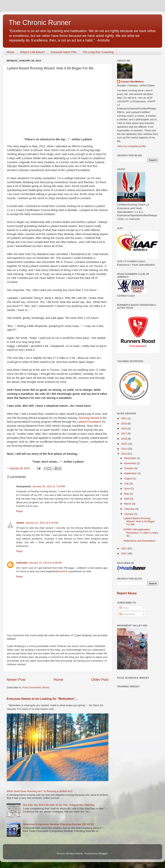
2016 (124, 439)
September (131, 473)
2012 (124, 548)
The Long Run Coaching (98, 52)
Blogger (103, 853)
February (130, 509)
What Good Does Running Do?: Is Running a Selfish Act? (40, 791)
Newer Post (16, 680)
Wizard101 (61, 571)
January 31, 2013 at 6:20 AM (42, 523)
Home (10, 52)
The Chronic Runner (40, 23)
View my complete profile (131, 146)
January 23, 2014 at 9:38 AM (45, 563)
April (127, 499)
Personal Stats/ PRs (64, 52)
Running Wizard (89, 418)
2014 (124, 449)
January (129, 514)
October (129, 468)
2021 (124, 418)
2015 (124, 444)
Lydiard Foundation (89, 422)
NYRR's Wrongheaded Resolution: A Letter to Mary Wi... (141, 533)
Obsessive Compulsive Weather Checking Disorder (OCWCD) (58, 824)
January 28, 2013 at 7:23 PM (49, 486)
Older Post (100, 680)
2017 (124, 434)
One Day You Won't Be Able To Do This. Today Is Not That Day (59, 805)
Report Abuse (127, 593)
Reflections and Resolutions (140, 541)
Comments (127, 614)
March (128, 504)
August (129, 478)
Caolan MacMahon (132, 82)
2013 (124, 454)
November (130, 463)
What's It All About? (33, 52)
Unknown (22, 563)
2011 (124, 553)
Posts (124, 608)
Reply (19, 511)
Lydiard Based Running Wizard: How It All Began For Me (139, 521)
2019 (124, 424)
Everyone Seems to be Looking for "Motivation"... (42, 699)
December (130, 458)
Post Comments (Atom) (36, 687)
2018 (124, 429)
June (127, 488)
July (127, 483)
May (127, 494)
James (20, 523)
